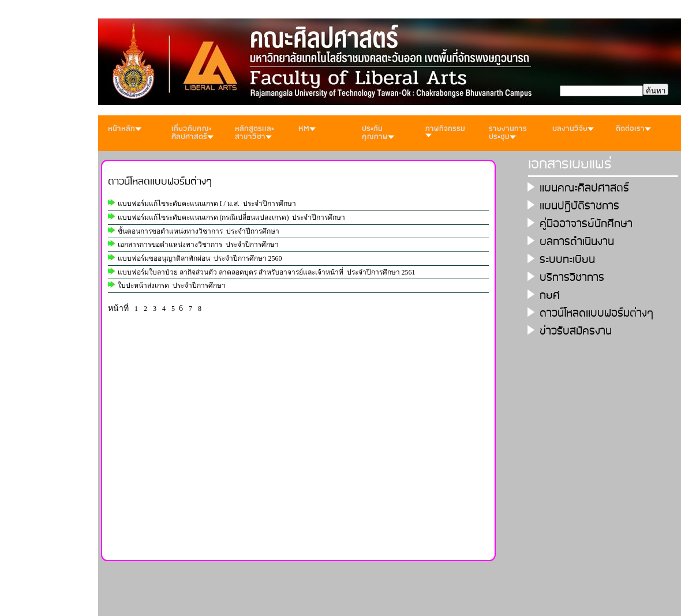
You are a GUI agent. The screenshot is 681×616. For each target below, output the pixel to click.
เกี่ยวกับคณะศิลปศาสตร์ (192, 133)
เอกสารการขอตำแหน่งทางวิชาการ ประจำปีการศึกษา (198, 245)
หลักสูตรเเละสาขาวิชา (255, 133)
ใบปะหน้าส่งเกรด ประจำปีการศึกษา (172, 286)
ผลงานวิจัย (573, 129)
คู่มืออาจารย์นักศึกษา (586, 224)
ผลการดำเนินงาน (577, 242)
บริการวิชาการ (572, 278)
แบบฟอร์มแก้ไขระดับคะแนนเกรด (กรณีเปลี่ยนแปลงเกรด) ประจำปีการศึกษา (232, 217)
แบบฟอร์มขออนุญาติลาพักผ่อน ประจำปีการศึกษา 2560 (200, 258)
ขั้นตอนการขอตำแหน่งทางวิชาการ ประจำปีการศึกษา (199, 231)
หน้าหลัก (125, 129)
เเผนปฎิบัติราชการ (579, 206)
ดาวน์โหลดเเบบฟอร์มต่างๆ (160, 182)
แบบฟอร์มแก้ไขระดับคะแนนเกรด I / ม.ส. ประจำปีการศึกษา (207, 204)
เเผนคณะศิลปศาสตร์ (584, 188)
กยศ (550, 296)
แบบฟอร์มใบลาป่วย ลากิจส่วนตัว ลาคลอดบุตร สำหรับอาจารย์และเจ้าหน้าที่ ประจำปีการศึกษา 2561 (267, 272)
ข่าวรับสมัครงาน (576, 331)
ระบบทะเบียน (567, 260)
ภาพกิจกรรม (445, 130)
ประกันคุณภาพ (378, 133)
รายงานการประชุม (508, 133)
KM (307, 129)
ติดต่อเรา (633, 129)
